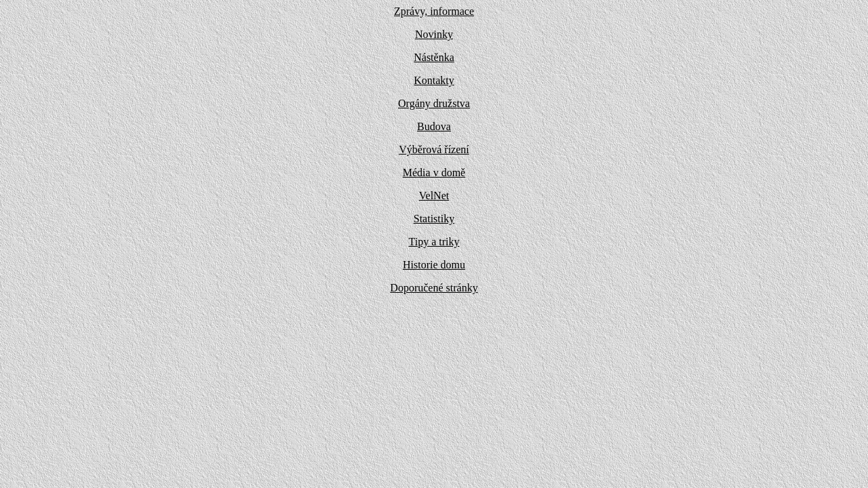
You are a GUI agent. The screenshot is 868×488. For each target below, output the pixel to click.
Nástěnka (434, 57)
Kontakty (434, 80)
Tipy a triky (434, 242)
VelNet (434, 196)
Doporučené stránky (434, 288)
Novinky (434, 34)
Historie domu (434, 265)
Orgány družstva (434, 103)
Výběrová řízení (434, 149)
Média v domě (434, 172)
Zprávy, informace (434, 11)
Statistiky (434, 219)
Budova (434, 126)
